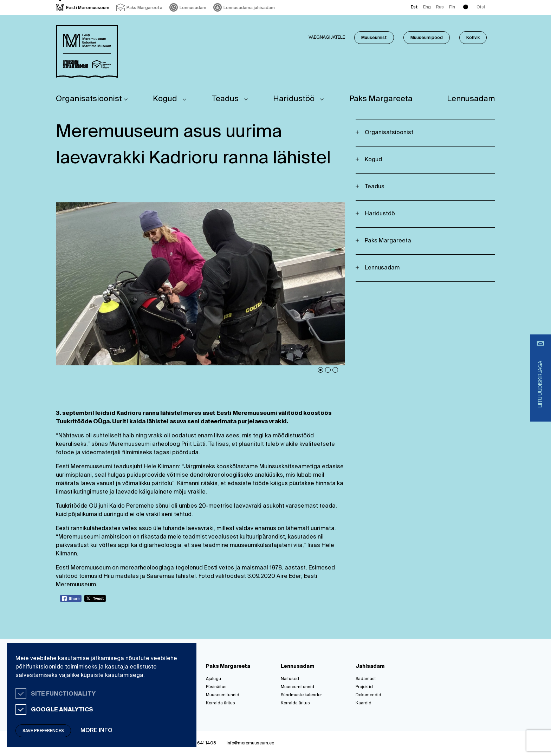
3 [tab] (335, 370)
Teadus (225, 99)
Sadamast (366, 679)
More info (96, 731)
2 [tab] (328, 370)
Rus (440, 7)
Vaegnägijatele (327, 38)
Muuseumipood (427, 38)
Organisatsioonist (89, 99)
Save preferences (43, 731)
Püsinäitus (216, 687)
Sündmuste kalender (301, 695)
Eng (427, 7)
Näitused (290, 679)
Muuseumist (374, 38)
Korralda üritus (221, 703)
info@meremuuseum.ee (250, 743)
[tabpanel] (201, 284)
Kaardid (364, 703)
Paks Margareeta (381, 99)
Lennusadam (471, 99)
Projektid (364, 687)
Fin (452, 7)
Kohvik (473, 38)
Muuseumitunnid (223, 695)
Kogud (165, 99)
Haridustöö (294, 99)
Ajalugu (213, 679)
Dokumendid (368, 695)
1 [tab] (320, 370)
